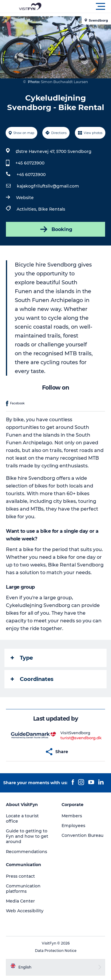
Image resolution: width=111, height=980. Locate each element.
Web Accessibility (25, 911)
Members (72, 816)
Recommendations (26, 852)
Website (25, 198)
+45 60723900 (30, 163)
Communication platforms (23, 889)
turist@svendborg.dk (81, 738)
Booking (56, 229)
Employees (73, 826)
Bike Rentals (52, 209)
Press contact (20, 876)
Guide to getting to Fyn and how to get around (27, 836)
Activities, (27, 209)
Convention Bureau (82, 835)
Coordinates (32, 679)
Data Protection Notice (56, 951)
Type (22, 658)
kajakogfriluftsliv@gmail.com (48, 186)
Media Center (20, 901)
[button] (82, 7)
